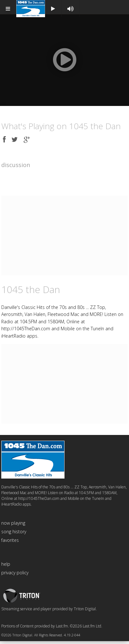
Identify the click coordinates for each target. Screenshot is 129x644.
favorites (10, 543)
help (6, 567)
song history (14, 534)
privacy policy (15, 575)
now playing (13, 526)
